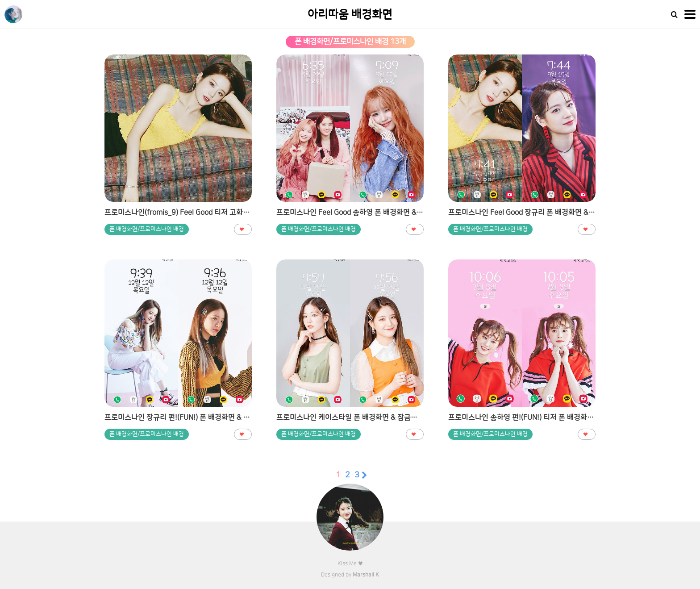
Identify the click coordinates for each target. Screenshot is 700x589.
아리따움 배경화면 (350, 15)
